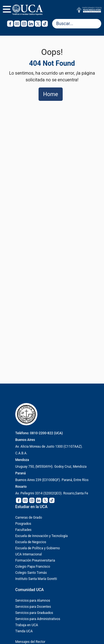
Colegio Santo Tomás (31, 573)
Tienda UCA (24, 631)
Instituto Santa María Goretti (36, 579)
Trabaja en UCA (27, 625)
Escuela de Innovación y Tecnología (41, 536)
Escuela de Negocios (31, 542)
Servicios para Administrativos (38, 619)
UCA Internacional (29, 554)
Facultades (23, 530)
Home (51, 94)
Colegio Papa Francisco (33, 567)
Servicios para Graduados (34, 613)
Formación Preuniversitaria (35, 560)
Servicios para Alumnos (33, 601)
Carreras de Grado (29, 518)
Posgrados (23, 524)
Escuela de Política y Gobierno (38, 548)
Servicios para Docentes (33, 607)
